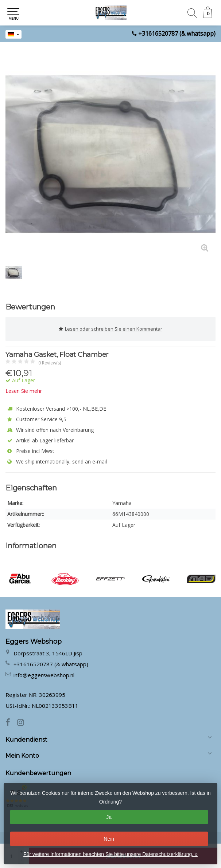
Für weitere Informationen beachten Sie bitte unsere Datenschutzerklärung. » (110, 854)
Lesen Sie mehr (24, 391)
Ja (109, 817)
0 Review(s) (50, 363)
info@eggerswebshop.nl (44, 675)
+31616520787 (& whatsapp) (177, 33)
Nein (109, 839)
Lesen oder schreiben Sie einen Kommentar (110, 329)
